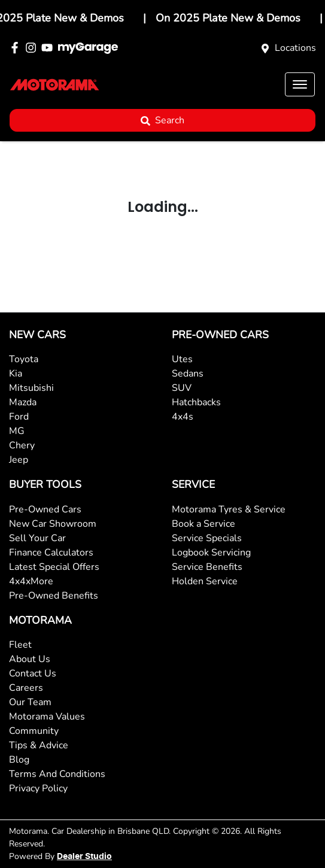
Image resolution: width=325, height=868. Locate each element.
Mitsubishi (31, 388)
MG (17, 431)
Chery (22, 445)
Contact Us (33, 673)
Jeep (19, 460)
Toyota (24, 359)
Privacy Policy (38, 788)
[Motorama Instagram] (33, 48)
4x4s (183, 417)
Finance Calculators (51, 553)
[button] (300, 84)
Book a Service (203, 524)
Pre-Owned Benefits (54, 596)
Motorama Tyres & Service (229, 509)
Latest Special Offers (54, 567)
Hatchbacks (196, 402)
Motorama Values (47, 717)
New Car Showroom (53, 524)
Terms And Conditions (57, 774)
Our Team (30, 702)
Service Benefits (207, 567)
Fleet (20, 645)
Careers (26, 688)
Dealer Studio (84, 857)
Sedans (188, 374)
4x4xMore (31, 581)
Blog (19, 760)
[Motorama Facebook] (17, 48)
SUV (182, 388)
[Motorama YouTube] (49, 48)
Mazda (23, 402)
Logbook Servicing (211, 553)
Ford (19, 417)
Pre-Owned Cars (45, 509)
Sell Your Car (37, 538)
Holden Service (205, 581)
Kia (16, 374)
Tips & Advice (39, 745)
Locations (295, 48)
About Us (30, 659)
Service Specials (207, 538)
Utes (182, 359)
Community (34, 731)
